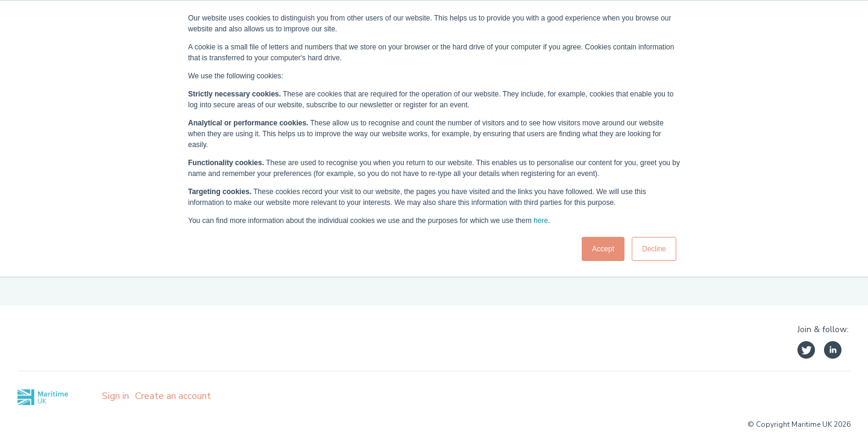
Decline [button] (654, 249)
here (541, 221)
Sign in (115, 396)
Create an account (173, 396)
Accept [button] (603, 249)
